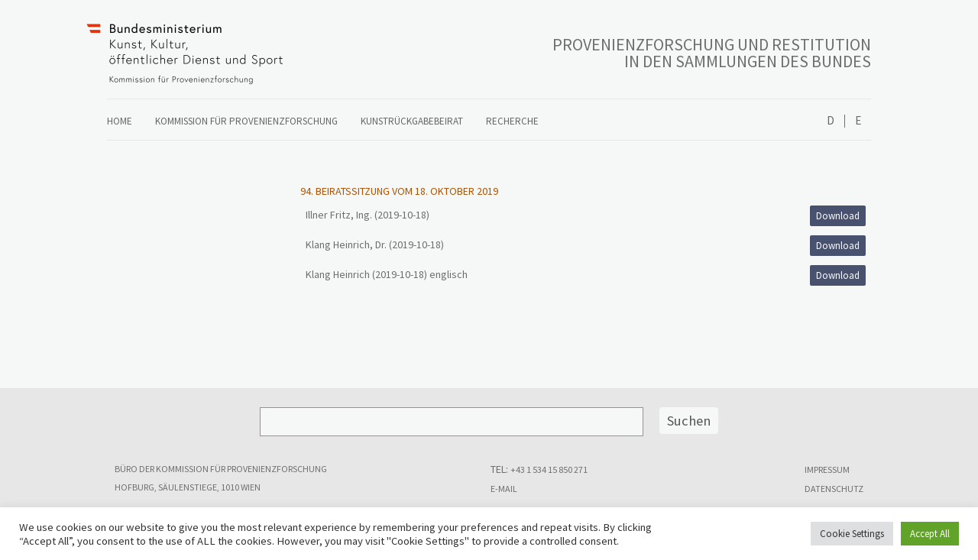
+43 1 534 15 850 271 (549, 469)
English (858, 121)
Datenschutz (834, 489)
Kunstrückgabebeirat (412, 121)
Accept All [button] (930, 534)
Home (120, 121)
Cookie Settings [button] (852, 534)
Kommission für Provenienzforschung (246, 121)
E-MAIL (504, 489)
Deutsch (831, 121)
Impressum (827, 469)
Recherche (512, 121)
